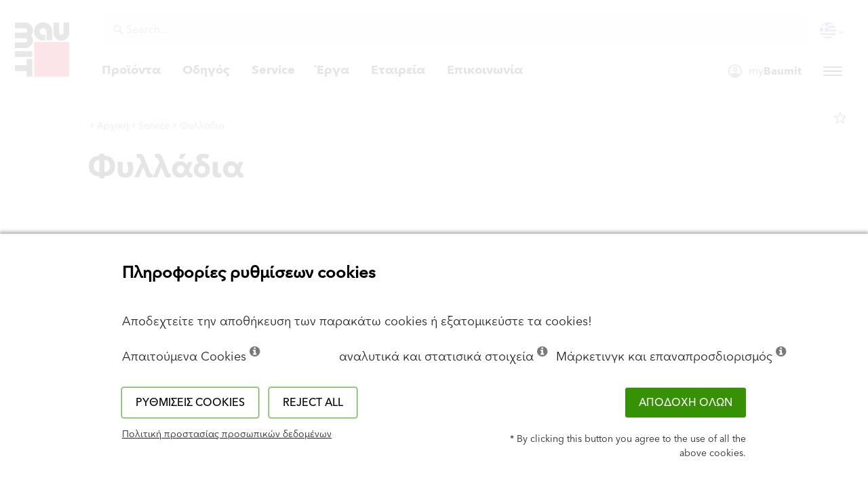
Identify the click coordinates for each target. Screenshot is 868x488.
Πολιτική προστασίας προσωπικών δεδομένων (227, 434)
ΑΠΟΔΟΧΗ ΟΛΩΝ (686, 403)
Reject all (313, 403)
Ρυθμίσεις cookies (190, 403)
